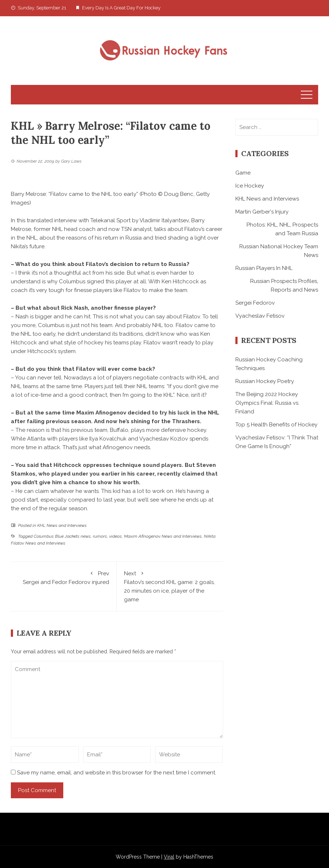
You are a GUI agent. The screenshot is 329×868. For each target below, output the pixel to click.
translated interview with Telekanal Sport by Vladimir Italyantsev (108, 220)
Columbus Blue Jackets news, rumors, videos (78, 536)
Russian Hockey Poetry (265, 381)
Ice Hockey (250, 186)
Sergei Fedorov (255, 303)
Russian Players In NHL (264, 268)
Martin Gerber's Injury (262, 212)
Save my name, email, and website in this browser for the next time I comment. (117, 773)
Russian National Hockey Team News (279, 251)
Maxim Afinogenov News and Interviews (163, 536)
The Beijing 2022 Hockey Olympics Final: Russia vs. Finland (267, 403)
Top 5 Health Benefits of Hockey (276, 425)
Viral (169, 857)
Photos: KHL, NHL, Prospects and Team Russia (282, 229)
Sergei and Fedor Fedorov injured (64, 577)
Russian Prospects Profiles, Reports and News (284, 285)
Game (243, 173)
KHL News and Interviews (62, 525)
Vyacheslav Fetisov (260, 316)
